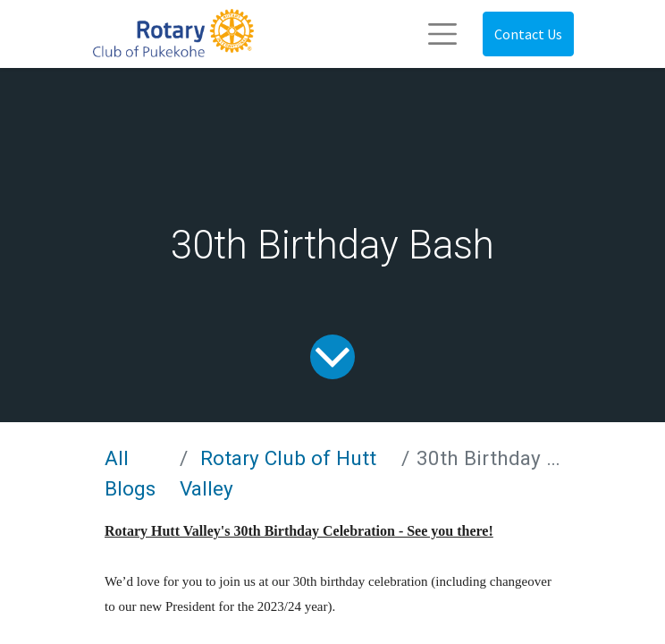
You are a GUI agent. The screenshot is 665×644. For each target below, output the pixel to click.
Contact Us (528, 34)
